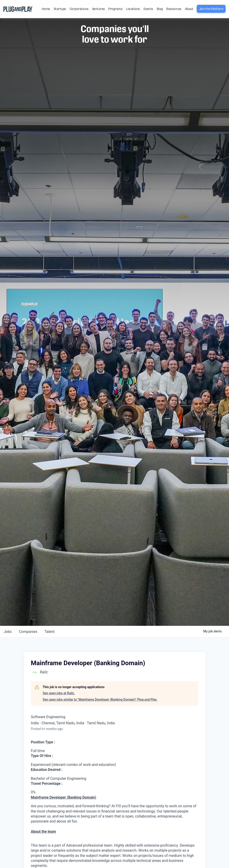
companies (28, 632)
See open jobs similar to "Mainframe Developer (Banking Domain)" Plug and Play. (100, 699)
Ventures (98, 9)
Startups (60, 9)
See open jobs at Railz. (59, 693)
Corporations (79, 9)
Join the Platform (211, 9)
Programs (115, 9)
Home (46, 9)
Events (148, 9)
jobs (8, 632)
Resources (174, 9)
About (189, 9)
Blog (160, 9)
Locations (133, 9)
